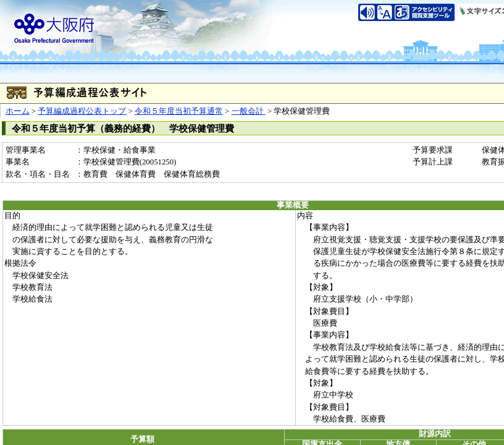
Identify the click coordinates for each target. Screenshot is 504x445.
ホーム (18, 111)
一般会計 (249, 111)
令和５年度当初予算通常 (179, 111)
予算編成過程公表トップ (82, 111)
